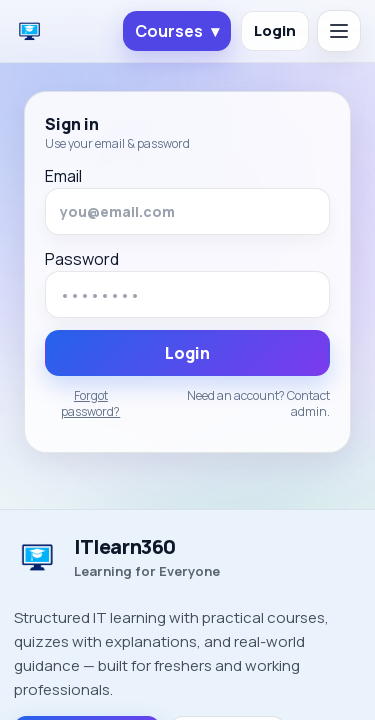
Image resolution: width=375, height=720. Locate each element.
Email (63, 176)
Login (275, 30)
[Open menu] (339, 31)
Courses (177, 31)
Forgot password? (90, 404)
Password (82, 259)
